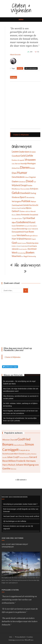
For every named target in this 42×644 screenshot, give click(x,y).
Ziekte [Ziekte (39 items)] (18, 215)
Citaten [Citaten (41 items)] (22, 211)
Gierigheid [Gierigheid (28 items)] (15, 218)
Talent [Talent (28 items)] (27, 177)
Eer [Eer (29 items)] (22, 256)
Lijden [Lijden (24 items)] (20, 218)
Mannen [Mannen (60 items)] (28, 239)
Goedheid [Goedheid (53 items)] (16, 156)
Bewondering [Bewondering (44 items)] (22, 229)
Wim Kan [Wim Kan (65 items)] (13, 469)
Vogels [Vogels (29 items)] (34, 239)
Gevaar (20, 68)
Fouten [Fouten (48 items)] (30, 185)
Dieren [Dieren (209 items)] (25, 167)
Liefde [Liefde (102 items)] (29, 156)
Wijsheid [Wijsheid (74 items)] (16, 185)
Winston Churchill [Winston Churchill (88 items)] (10, 440)
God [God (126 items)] (14, 243)
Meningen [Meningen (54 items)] (31, 163)
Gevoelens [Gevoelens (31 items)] (33, 226)
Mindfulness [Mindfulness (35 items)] (16, 189)
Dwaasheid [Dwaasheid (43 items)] (34, 215)
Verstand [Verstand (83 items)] (21, 235)
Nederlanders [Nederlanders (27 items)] (23, 249)
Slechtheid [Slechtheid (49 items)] (32, 249)
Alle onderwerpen (31, 68)
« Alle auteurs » (21, 480)
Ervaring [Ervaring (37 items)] (23, 208)
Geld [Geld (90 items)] (23, 156)
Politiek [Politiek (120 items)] (26, 201)
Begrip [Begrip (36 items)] (35, 246)
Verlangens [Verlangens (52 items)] (16, 201)
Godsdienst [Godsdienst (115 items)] (22, 222)
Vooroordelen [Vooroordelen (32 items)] (25, 189)
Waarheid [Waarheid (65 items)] (16, 256)
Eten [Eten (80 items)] (14, 173)
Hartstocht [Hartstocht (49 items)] (34, 205)
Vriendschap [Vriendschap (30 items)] (22, 253)
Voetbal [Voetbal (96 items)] (30, 218)
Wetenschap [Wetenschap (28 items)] (16, 208)
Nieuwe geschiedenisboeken (15, 497)
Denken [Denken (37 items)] (15, 160)
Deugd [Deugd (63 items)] (24, 185)
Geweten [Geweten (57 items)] (20, 226)
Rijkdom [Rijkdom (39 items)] (29, 208)
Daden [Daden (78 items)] (15, 181)
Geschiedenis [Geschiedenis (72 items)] (18, 177)
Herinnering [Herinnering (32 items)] (32, 256)
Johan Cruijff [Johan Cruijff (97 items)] (13, 457)
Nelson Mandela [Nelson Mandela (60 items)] (24, 457)
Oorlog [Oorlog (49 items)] (33, 193)
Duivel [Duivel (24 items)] (19, 246)
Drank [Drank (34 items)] (30, 246)
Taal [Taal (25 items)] (35, 182)
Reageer (13, 77)
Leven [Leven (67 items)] (26, 205)
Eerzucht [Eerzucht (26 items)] (27, 226)
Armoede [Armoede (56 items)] (25, 215)
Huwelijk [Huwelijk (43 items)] (24, 163)
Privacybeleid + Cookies (24, 637)
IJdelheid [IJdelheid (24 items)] (28, 212)
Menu (21, 19)
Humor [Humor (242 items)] (22, 173)
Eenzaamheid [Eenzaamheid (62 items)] (18, 232)
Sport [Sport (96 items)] (23, 197)
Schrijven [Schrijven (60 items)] (34, 189)
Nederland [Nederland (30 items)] (24, 246)
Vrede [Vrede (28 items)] (29, 229)
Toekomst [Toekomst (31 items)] (35, 229)
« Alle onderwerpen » (25, 268)
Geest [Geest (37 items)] (19, 243)
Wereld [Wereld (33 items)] (33, 211)
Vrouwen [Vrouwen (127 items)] (30, 160)
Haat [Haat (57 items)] (26, 232)
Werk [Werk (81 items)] (15, 253)
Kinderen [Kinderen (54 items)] (16, 197)
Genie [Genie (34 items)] (14, 226)
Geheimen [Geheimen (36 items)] (22, 182)
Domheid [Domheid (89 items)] (25, 193)
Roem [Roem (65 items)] (31, 232)
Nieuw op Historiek (13, 375)
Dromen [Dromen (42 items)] (33, 152)
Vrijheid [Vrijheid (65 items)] (20, 239)
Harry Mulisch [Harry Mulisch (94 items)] (9, 465)
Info (11, 637)
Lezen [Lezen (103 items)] (15, 152)
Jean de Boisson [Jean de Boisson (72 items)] (19, 445)
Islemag (11, 640)
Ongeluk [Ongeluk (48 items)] (32, 177)
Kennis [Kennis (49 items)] (29, 243)
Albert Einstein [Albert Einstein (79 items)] (19, 454)
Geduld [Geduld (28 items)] (14, 236)
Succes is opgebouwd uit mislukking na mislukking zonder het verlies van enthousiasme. (19, 600)
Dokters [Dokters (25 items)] (14, 246)
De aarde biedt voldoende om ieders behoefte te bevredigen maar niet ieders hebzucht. (19, 621)
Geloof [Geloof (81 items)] (15, 211)
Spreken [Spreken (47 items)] (35, 243)
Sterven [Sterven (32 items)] (17, 164)
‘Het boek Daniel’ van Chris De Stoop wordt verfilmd (21, 516)
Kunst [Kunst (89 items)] (32, 222)
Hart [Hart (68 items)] (14, 239)
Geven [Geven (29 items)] (24, 243)
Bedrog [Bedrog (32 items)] (29, 236)
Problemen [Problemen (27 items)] (34, 236)
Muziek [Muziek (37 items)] (32, 168)
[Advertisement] (21, 105)
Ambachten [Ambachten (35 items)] (16, 168)
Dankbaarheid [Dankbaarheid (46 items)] (17, 205)
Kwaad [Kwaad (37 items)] (14, 229)
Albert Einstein (15, 55)
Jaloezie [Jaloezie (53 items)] (15, 249)
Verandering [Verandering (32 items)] (30, 197)
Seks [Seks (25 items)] (13, 164)
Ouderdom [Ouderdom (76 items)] (24, 152)
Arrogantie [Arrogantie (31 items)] (21, 160)
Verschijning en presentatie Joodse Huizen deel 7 (20, 504)
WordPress (29, 640)
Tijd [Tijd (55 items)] (24, 218)
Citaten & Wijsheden (21, 8)
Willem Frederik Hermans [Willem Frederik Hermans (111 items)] (22, 461)
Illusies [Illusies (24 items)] (14, 215)
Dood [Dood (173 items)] (30, 181)
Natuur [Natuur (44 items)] (33, 201)
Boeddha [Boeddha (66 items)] (28, 454)
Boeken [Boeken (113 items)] (30, 252)
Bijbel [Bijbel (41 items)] (14, 222)
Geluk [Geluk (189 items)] (16, 193)
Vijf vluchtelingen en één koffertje (15, 521)
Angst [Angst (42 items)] (26, 256)
